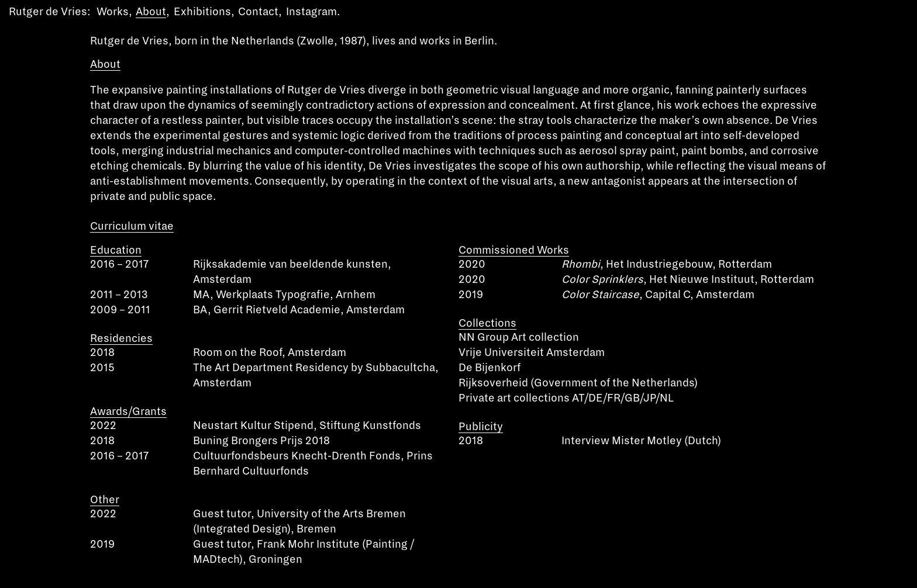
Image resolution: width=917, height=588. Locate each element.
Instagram (311, 12)
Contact (258, 12)
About (151, 12)
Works (113, 12)
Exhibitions (202, 12)
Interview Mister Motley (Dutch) (641, 441)
